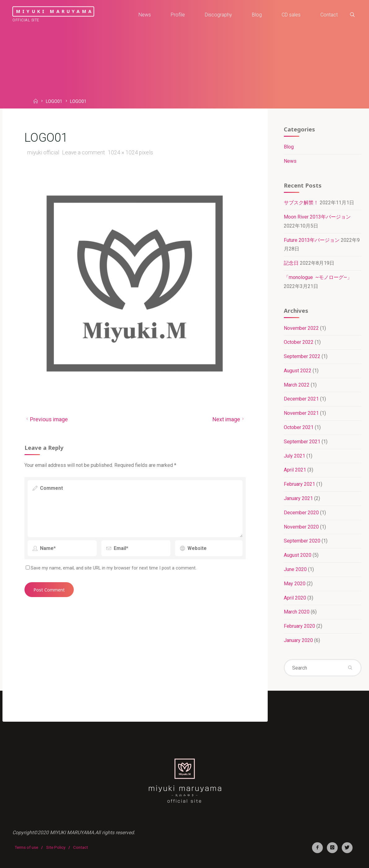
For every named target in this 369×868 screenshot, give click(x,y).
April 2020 (295, 598)
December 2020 (301, 513)
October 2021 (299, 427)
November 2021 (301, 413)
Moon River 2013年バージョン (317, 217)
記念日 (291, 263)
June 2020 (295, 569)
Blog (289, 147)
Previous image (46, 419)
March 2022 (297, 385)
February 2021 (299, 484)
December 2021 (301, 399)
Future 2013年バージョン (312, 240)
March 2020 (297, 612)
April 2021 (295, 470)
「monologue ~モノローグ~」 (318, 277)
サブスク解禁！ (301, 203)
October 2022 (299, 342)
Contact (81, 847)
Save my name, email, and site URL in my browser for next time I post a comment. (111, 568)
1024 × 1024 (123, 153)
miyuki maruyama (55, 11)
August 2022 (298, 371)
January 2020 (298, 640)
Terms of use (26, 847)
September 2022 (302, 356)
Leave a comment (83, 153)
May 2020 (295, 584)
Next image (229, 419)
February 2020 (299, 626)
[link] (352, 15)
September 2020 (302, 541)
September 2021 (302, 442)
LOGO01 (54, 102)
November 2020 (301, 527)
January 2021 (298, 498)
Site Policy (56, 847)
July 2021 (294, 456)
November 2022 (301, 328)
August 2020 (298, 555)
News (290, 161)
